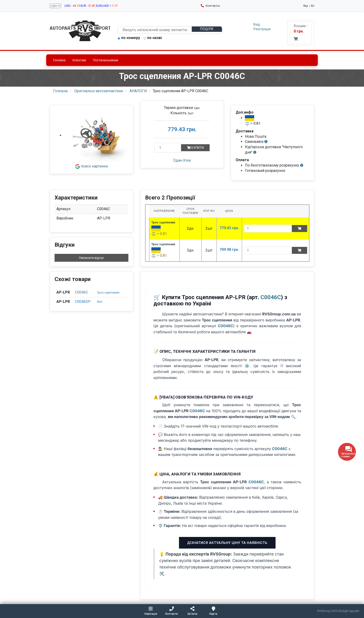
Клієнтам (79, 60)
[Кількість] (168, 148)
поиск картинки (91, 166)
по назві (153, 38)
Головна (59, 60)
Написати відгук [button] (91, 258)
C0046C (81, 292)
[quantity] (268, 229)
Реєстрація (262, 29)
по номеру (129, 38)
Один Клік (182, 160)
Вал (100, 302)
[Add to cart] (299, 229)
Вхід (257, 24)
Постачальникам (106, 60)
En (313, 6)
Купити (195, 148)
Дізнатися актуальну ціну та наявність (227, 543)
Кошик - (301, 32)
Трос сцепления (108, 293)
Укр (305, 6)
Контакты (210, 6)
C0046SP (83, 302)
